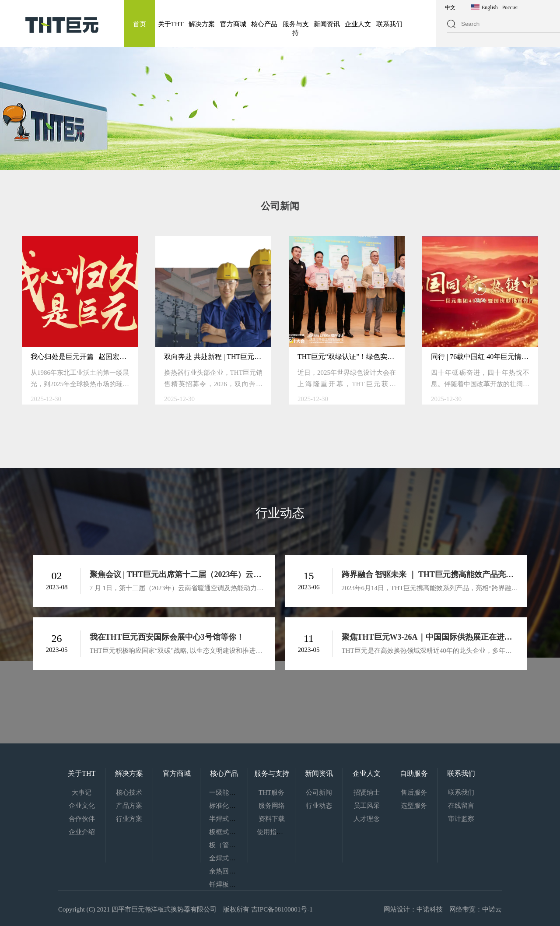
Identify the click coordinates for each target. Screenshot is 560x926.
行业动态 (319, 806)
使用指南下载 (276, 832)
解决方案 (202, 24)
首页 (140, 24)
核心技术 (129, 792)
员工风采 (367, 806)
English (490, 7)
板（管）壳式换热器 (239, 845)
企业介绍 (82, 832)
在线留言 (461, 806)
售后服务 (414, 792)
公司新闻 (319, 792)
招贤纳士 (367, 792)
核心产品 (264, 24)
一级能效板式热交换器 (242, 792)
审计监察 (461, 819)
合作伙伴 (82, 819)
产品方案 (129, 806)
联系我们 (389, 24)
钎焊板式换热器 (232, 884)
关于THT (171, 24)
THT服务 (271, 792)
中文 (450, 7)
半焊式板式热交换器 (239, 819)
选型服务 (414, 806)
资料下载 (272, 819)
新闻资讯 (327, 24)
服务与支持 (272, 773)
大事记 (82, 792)
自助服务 (414, 773)
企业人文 (358, 24)
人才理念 (367, 819)
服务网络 (272, 806)
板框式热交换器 (232, 832)
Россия (510, 7)
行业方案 (129, 819)
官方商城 (233, 24)
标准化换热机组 (232, 806)
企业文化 (82, 806)
